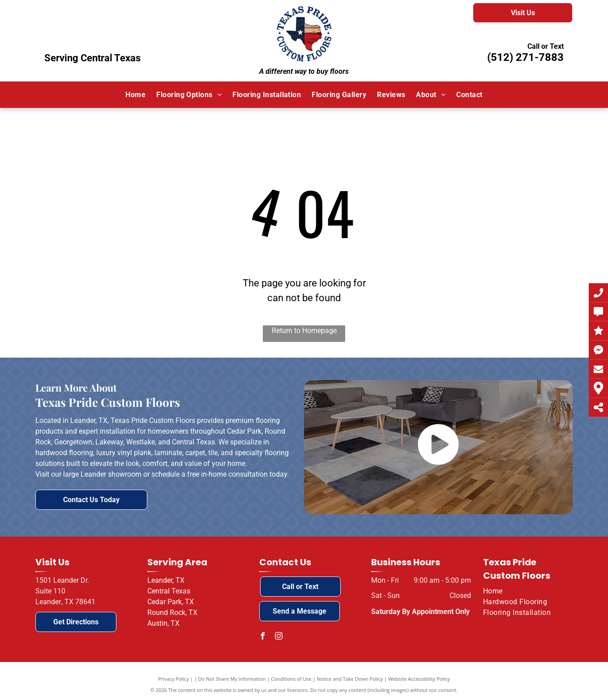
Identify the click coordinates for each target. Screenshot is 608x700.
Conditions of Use (291, 679)
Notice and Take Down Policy (350, 679)
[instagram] (279, 637)
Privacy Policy (173, 679)
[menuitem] (135, 94)
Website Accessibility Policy (419, 679)
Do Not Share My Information (232, 679)
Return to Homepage (304, 331)
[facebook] (263, 637)
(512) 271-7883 (525, 57)
